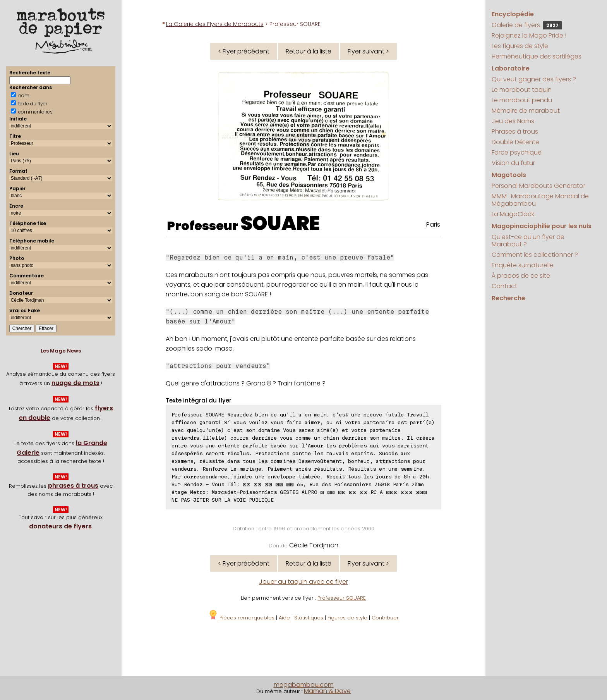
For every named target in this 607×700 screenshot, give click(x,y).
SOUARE (280, 224)
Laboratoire (511, 68)
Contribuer (385, 618)
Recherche (508, 298)
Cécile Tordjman (314, 545)
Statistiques (309, 618)
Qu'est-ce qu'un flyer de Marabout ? (528, 241)
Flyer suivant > (368, 51)
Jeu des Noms (513, 121)
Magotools (509, 175)
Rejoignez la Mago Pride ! (529, 35)
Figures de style (347, 618)
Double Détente (515, 142)
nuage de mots (75, 383)
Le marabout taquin (522, 90)
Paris (433, 224)
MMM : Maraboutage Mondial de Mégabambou (540, 200)
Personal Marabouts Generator (538, 186)
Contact (504, 286)
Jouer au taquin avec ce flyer (303, 582)
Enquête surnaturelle (523, 265)
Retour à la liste (309, 51)
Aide (284, 618)
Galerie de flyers (527, 25)
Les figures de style (520, 46)
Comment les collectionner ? (535, 255)
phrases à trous (73, 486)
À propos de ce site (521, 276)
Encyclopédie (513, 14)
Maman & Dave (327, 691)
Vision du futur (513, 163)
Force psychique (517, 152)
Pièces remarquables (241, 618)
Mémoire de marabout (526, 111)
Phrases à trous (515, 132)
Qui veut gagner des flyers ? (534, 79)
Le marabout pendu (522, 100)
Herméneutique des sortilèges (537, 56)
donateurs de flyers (60, 526)
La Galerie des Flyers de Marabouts (215, 24)
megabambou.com (304, 685)
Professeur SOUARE (342, 598)
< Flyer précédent (244, 51)
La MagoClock (513, 214)
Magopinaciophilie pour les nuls (542, 226)
